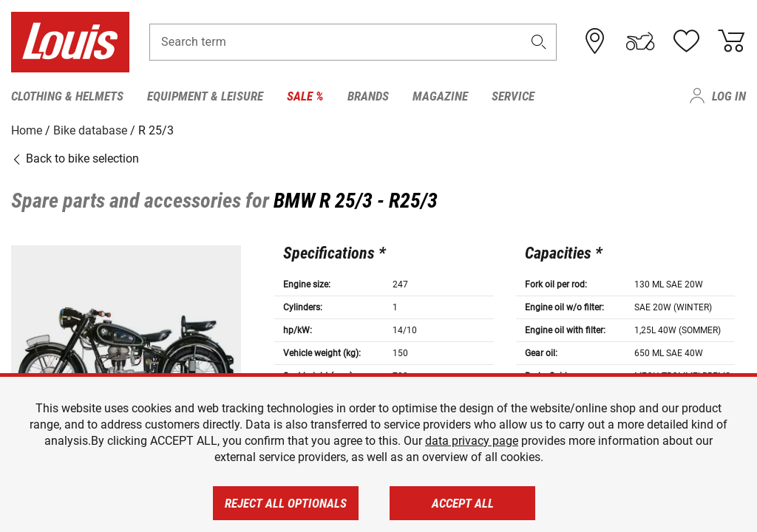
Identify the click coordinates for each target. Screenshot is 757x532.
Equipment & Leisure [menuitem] (205, 96)
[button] (539, 42)
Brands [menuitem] (368, 96)
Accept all (463, 503)
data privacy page (472, 441)
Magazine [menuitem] (440, 96)
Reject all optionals (286, 503)
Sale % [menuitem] (305, 96)
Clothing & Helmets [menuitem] (67, 96)
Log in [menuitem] (729, 96)
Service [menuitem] (513, 96)
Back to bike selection (75, 158)
